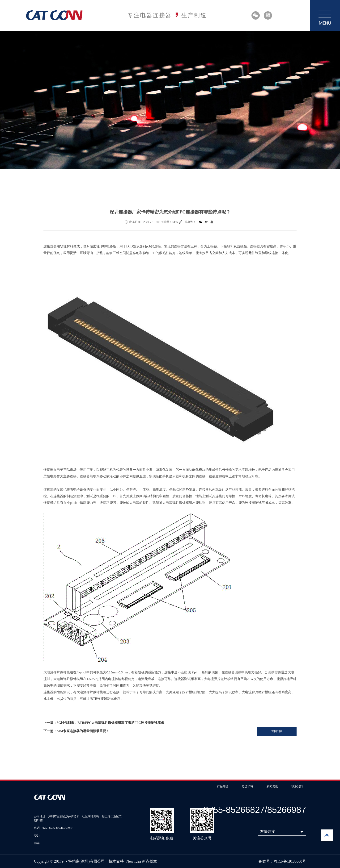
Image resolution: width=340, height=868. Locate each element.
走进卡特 (247, 786)
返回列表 (277, 731)
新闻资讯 (272, 786)
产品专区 (223, 786)
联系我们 (297, 786)
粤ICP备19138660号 (290, 861)
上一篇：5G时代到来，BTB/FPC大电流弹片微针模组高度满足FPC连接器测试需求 (104, 723)
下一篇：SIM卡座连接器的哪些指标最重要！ (76, 731)
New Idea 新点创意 (142, 861)
